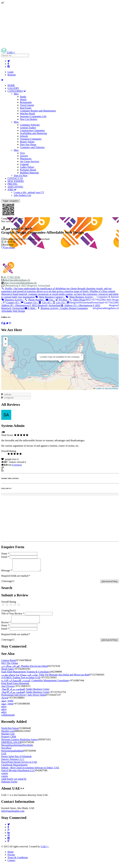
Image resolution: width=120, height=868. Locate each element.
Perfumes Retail (28, 170)
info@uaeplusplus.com (13, 815)
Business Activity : (13, 300)
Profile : (60, 293)
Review (6, 626)
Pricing (11, 858)
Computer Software (30, 125)
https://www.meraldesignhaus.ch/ (20, 283)
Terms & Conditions (18, 861)
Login (10, 72)
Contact (11, 864)
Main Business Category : (50, 297)
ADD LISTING (15, 187)
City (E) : (45, 303)
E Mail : (31, 308)
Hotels (23, 99)
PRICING (12, 184)
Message (7, 573)
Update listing (11, 468)
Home (11, 856)
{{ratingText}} (9, 613)
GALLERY (13, 88)
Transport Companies (31, 139)
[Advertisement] (60, 26)
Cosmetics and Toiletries (32, 147)
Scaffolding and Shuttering (33, 133)
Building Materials (29, 173)
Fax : (50, 300)
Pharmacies (26, 159)
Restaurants (26, 102)
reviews (17, 465)
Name (5, 554)
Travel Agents (27, 105)
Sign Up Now (21, 175)
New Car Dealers (29, 119)
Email (5, 557)
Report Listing (11, 470)
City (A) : (59, 303)
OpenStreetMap (111, 389)
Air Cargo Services (30, 161)
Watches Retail (27, 114)
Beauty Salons (27, 142)
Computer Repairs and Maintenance (38, 111)
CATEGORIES (17, 91)
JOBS (12, 190)
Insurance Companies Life (33, 116)
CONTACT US (15, 178)
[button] (82, 355)
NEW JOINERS (16, 181)
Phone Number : (35, 300)
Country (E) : (11, 303)
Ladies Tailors (27, 167)
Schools (24, 136)
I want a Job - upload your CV (29, 192)
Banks (23, 97)
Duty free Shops (28, 145)
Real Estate (26, 108)
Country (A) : (29, 303)
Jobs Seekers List (22, 195)
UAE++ (45, 850)
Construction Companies (32, 130)
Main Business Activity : (80, 297)
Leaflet (97, 389)
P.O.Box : (62, 300)
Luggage (24, 164)
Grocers (24, 156)
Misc (16, 94)
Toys (22, 153)
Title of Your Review (13, 616)
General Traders (28, 128)
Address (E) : (35, 304)
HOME (11, 85)
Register (12, 75)
